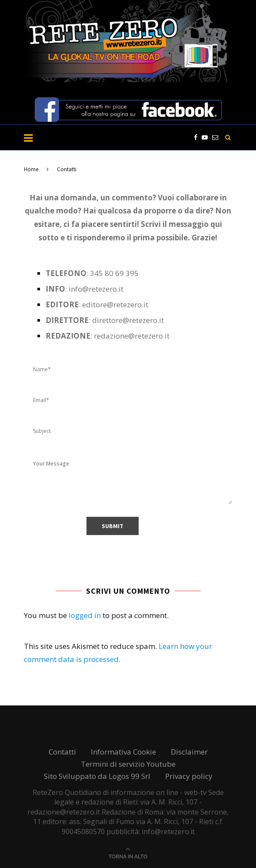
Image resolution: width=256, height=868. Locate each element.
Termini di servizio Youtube (128, 764)
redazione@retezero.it (132, 336)
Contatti (62, 752)
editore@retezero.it (115, 304)
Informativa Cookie (123, 752)
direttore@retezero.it (128, 320)
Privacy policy (189, 776)
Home (31, 169)
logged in (85, 615)
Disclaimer (189, 752)
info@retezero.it (96, 289)
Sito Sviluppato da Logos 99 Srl (97, 776)
